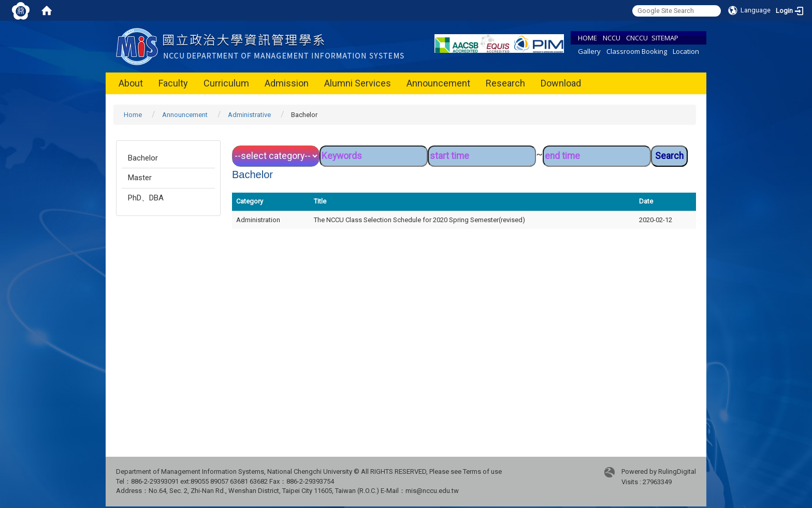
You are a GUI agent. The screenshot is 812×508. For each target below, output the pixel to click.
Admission (287, 83)
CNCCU (637, 38)
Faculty (173, 83)
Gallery (589, 51)
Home (133, 115)
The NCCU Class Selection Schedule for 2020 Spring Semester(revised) (419, 220)
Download (561, 83)
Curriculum (226, 83)
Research (505, 83)
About (131, 83)
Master (140, 178)
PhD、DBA (146, 198)
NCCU (612, 38)
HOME (588, 38)
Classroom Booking (637, 51)
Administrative (249, 115)
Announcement (438, 83)
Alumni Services (358, 83)
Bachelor (143, 158)
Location (686, 51)
